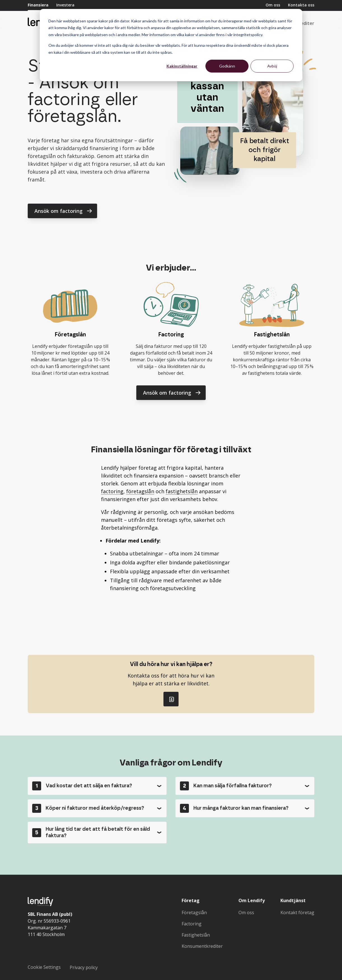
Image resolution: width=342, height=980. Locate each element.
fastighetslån (182, 491)
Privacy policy (84, 967)
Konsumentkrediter (202, 946)
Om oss (273, 5)
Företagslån (194, 913)
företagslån (140, 491)
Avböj (272, 66)
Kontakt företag (297, 913)
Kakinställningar (182, 66)
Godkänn (227, 66)
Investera (65, 5)
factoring (112, 491)
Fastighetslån (196, 935)
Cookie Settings (44, 967)
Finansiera (38, 5)
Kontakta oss (301, 5)
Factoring (192, 924)
